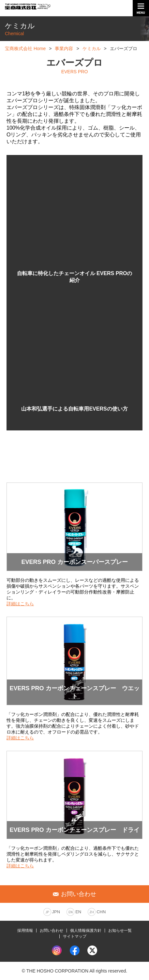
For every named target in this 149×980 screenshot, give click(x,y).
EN (78, 912)
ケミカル (92, 49)
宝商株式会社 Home (25, 49)
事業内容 (64, 49)
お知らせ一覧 (120, 931)
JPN (56, 912)
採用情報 (25, 931)
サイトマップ (75, 936)
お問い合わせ (52, 931)
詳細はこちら (20, 604)
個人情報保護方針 (86, 931)
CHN (101, 912)
